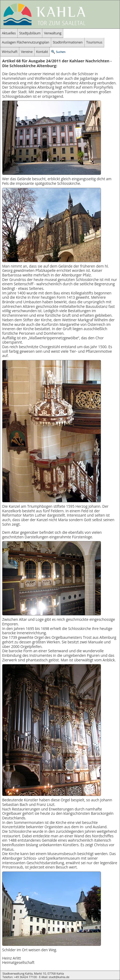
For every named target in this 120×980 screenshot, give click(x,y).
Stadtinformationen (68, 42)
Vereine (27, 52)
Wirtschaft (10, 52)
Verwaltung (53, 33)
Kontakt (42, 52)
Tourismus (94, 42)
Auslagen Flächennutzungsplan (26, 42)
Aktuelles (9, 33)
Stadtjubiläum (30, 33)
